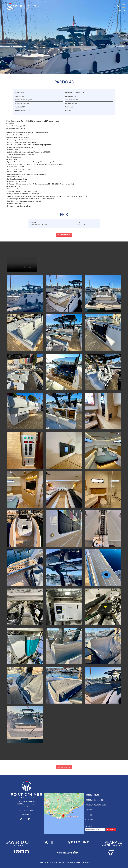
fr (120, 10)
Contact (89, 820)
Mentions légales (83, 862)
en (124, 10)
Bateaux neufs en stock (96, 805)
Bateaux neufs (92, 795)
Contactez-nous (64, 235)
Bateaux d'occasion (94, 800)
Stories (89, 815)
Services (89, 810)
